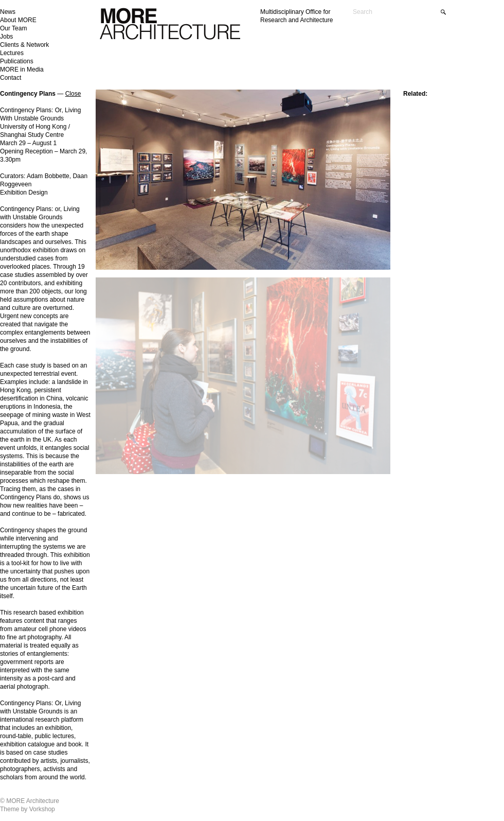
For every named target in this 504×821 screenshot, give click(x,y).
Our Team (13, 28)
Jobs (6, 37)
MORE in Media (22, 69)
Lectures (12, 53)
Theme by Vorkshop (28, 809)
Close (73, 94)
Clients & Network (24, 45)
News (8, 12)
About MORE (18, 20)
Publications (17, 61)
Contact (11, 78)
